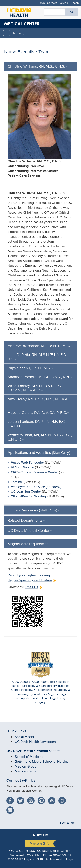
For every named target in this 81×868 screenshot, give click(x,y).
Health (75, 3)
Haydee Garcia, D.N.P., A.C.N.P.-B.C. (38, 413)
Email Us (34, 587)
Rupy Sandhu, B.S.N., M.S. (30, 368)
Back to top (67, 822)
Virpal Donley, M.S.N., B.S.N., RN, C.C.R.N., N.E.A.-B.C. (35, 388)
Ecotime (17, 482)
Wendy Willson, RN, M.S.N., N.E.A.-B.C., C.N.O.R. (40, 437)
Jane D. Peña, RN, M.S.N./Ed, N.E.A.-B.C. (38, 357)
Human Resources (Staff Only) (33, 510)
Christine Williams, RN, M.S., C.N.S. (37, 66)
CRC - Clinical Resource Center (34, 472)
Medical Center (26, 771)
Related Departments (26, 520)
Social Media (24, 737)
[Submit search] (72, 12)
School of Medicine (29, 757)
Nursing (19, 33)
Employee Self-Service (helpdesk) (36, 487)
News (41, 3)
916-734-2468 (62, 855)
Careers (52, 3)
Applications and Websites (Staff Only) (40, 453)
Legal (70, 859)
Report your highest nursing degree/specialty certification (32, 578)
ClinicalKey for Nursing (28, 496)
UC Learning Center (26, 491)
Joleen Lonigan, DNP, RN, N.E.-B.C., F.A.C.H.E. (37, 424)
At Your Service (22, 467)
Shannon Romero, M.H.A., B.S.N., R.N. (40, 377)
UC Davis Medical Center (30, 530)
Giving (64, 3)
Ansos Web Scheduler (27, 462)
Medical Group (26, 766)
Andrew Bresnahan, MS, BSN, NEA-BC (40, 346)
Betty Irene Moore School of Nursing (42, 762)
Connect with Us (21, 780)
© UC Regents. (22, 859)
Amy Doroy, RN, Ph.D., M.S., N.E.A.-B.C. (40, 400)
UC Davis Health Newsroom (35, 742)
